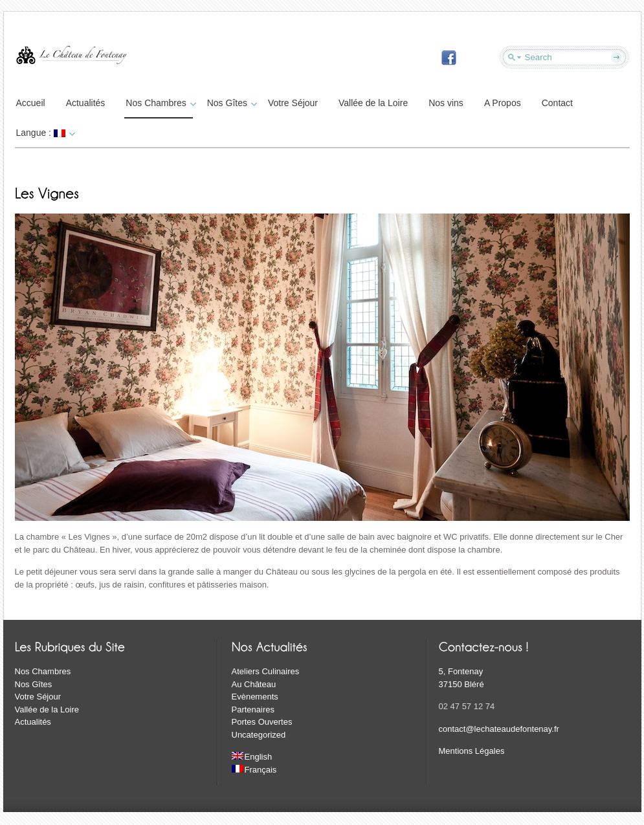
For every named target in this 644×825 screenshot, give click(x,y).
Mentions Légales (472, 751)
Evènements (255, 697)
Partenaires (253, 709)
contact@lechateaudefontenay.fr (499, 729)
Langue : (44, 133)
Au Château (254, 684)
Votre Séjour (293, 103)
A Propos (503, 103)
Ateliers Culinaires (266, 671)
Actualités (86, 103)
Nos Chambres (159, 103)
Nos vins (446, 103)
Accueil (31, 103)
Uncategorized (259, 735)
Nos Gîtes (230, 103)
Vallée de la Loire (373, 103)
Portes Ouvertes (262, 722)
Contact (557, 103)
